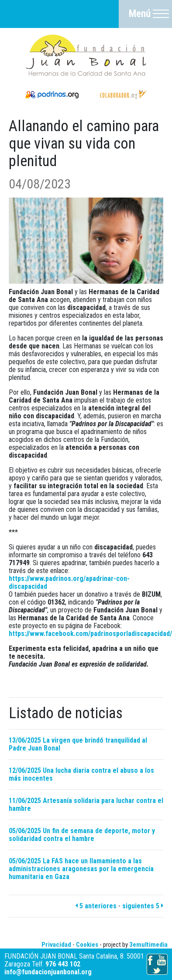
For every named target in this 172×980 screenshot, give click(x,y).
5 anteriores (96, 906)
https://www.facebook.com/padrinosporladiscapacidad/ (90, 634)
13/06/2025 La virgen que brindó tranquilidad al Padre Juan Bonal (78, 744)
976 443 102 (63, 964)
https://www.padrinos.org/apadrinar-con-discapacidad (69, 582)
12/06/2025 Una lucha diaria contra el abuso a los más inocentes (81, 774)
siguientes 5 (143, 906)
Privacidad (56, 945)
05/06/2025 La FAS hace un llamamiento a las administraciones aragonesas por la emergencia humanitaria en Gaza (81, 869)
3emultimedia (148, 945)
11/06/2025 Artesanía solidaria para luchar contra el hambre (86, 805)
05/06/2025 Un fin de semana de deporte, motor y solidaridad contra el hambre (82, 835)
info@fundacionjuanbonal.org (48, 972)
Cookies (87, 945)
